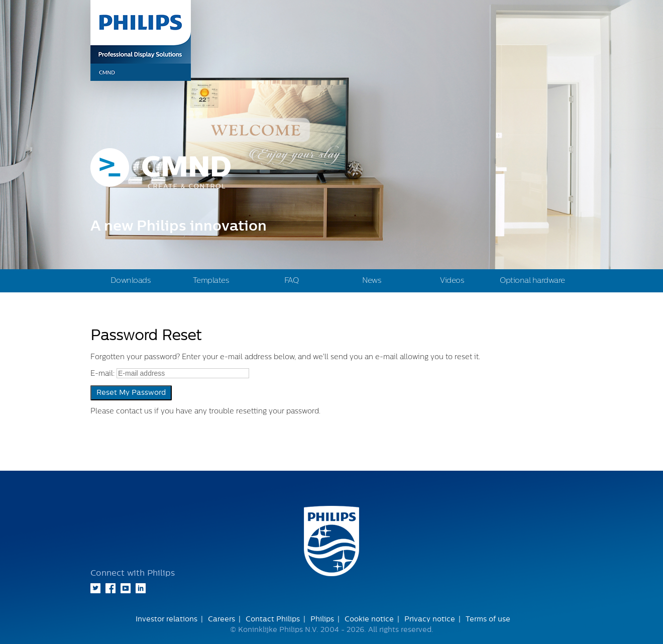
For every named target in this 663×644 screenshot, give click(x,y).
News (372, 281)
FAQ (292, 281)
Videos (452, 281)
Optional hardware (532, 281)
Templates (211, 281)
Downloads (131, 281)
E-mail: (102, 374)
